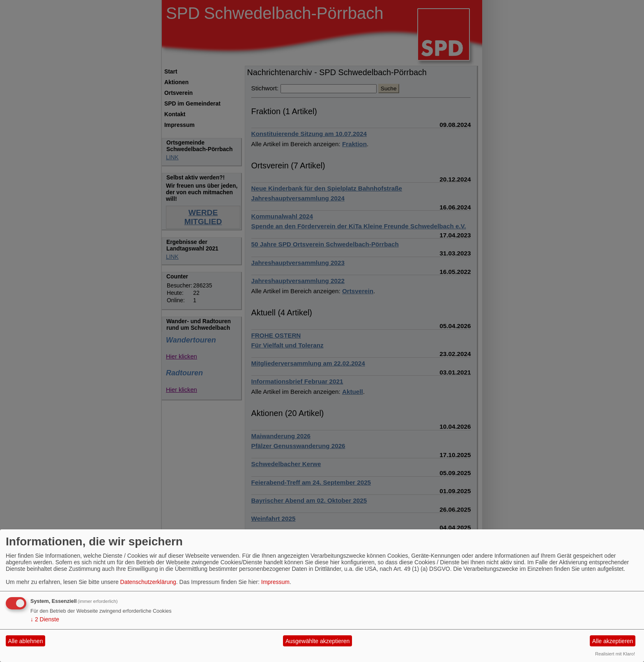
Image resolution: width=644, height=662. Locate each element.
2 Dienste (45, 619)
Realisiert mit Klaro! (615, 654)
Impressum (275, 582)
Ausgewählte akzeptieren (317, 641)
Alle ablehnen (26, 641)
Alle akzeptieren (613, 641)
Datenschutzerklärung (148, 582)
